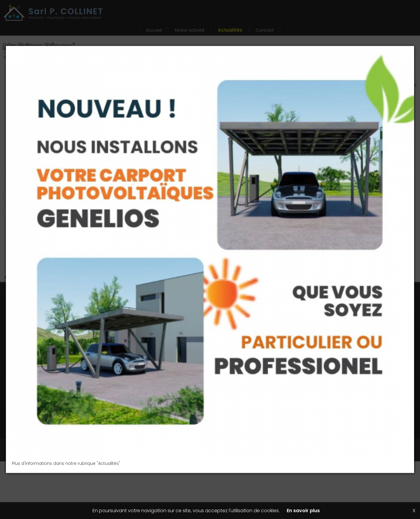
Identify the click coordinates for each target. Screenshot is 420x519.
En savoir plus (303, 511)
